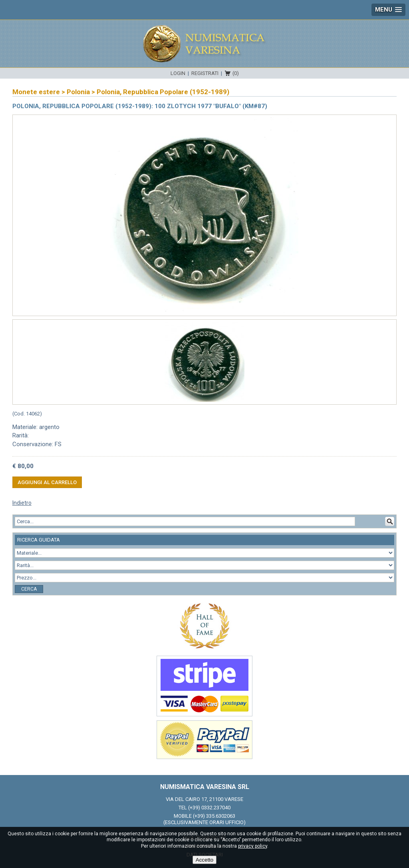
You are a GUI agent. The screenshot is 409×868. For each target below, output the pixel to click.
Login (178, 73)
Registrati (205, 73)
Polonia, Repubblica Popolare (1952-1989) (163, 92)
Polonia (78, 92)
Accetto (204, 860)
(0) (236, 73)
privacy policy (253, 846)
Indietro (22, 503)
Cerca (29, 589)
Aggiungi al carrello (47, 482)
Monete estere (36, 92)
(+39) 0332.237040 (209, 808)
